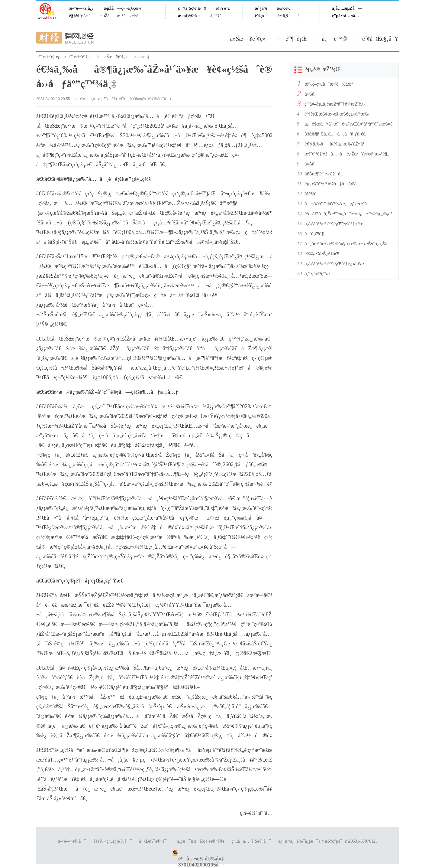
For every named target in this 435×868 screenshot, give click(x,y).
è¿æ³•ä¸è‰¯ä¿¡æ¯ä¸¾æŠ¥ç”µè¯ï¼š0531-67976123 (328, 841)
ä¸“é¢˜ (216, 16)
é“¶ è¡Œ (296, 39)
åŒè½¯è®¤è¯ (155, 841)
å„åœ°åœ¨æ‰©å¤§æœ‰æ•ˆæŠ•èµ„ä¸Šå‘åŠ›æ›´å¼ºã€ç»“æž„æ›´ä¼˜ (347, 244)
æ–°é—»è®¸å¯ (72, 841)
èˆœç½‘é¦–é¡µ (50, 57)
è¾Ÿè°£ (223, 8)
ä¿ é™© (335, 39)
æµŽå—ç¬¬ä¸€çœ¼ (123, 8)
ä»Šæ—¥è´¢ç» (250, 39)
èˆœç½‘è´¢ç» (82, 57)
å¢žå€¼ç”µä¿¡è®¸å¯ (113, 841)
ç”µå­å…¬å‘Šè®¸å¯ (251, 841)
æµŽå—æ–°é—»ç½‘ (119, 16)
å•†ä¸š (283, 16)
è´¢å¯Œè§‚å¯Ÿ (380, 39)
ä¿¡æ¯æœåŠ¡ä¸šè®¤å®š (201, 841)
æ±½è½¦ (284, 8)
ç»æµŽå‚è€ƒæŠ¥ (108, 99)
